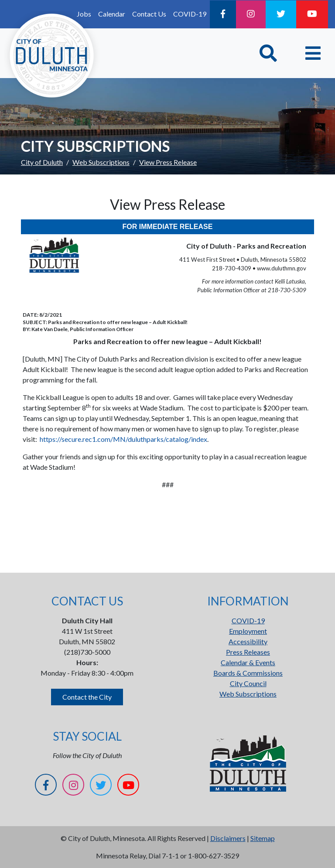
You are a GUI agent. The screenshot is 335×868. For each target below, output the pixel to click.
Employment (248, 631)
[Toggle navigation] (313, 53)
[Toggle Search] (268, 53)
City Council (248, 683)
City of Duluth (42, 162)
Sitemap (263, 838)
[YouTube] (312, 14)
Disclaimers (228, 838)
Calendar (112, 14)
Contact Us (149, 14)
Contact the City (87, 697)
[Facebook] (223, 14)
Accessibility (248, 641)
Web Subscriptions (101, 162)
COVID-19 (190, 14)
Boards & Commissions (248, 673)
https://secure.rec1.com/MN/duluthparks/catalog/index (123, 439)
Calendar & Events (248, 662)
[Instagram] (251, 14)
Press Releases (248, 652)
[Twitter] (281, 14)
